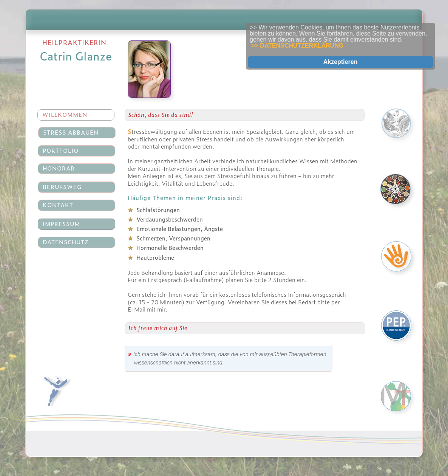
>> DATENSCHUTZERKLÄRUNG (303, 46)
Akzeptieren (346, 62)
